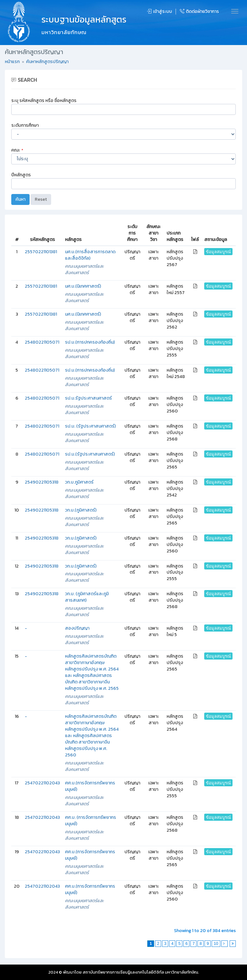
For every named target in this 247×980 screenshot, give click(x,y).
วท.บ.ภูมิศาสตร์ (79, 482)
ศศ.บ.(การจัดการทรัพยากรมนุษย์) (90, 786)
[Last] (233, 944)
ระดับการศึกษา (25, 125)
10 (216, 944)
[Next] (225, 944)
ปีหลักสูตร (21, 175)
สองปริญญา (77, 628)
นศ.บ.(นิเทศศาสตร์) (83, 286)
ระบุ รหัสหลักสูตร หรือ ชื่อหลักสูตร (44, 101)
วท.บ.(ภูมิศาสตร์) (81, 510)
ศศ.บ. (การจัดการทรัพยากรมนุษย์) (91, 821)
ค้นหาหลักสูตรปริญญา (47, 62)
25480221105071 (42, 342)
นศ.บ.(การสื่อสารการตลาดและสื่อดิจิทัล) (90, 255)
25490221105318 (42, 482)
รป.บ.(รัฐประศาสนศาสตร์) (90, 454)
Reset (41, 199)
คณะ (17, 150)
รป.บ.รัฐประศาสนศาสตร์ (88, 398)
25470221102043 (42, 783)
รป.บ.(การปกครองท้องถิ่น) (90, 342)
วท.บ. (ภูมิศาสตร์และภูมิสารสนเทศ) (87, 597)
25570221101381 (41, 252)
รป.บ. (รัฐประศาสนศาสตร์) (90, 426)
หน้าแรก (12, 62)
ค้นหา (20, 199)
